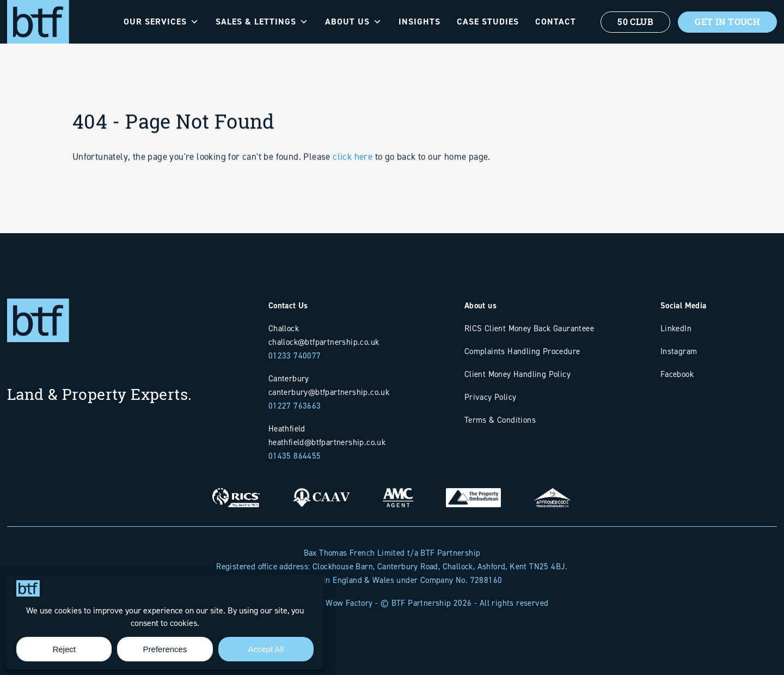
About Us (354, 22)
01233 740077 (295, 355)
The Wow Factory (342, 603)
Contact (556, 22)
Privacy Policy (491, 397)
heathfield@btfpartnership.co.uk (327, 442)
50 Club (635, 22)
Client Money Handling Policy (517, 374)
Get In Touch (727, 22)
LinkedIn (676, 328)
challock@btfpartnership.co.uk (324, 342)
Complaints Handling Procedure (522, 351)
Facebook (677, 374)
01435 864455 (295, 456)
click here (353, 176)
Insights (419, 22)
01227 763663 (295, 406)
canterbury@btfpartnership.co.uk (329, 392)
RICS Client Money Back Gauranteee (529, 328)
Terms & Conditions (500, 420)
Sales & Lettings (262, 22)
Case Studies (488, 22)
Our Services (161, 22)
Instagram (679, 351)
